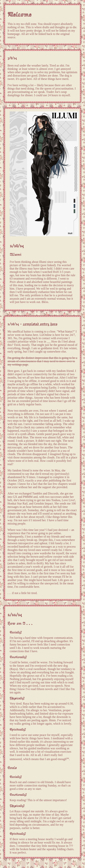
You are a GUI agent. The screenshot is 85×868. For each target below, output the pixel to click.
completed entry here (40, 324)
